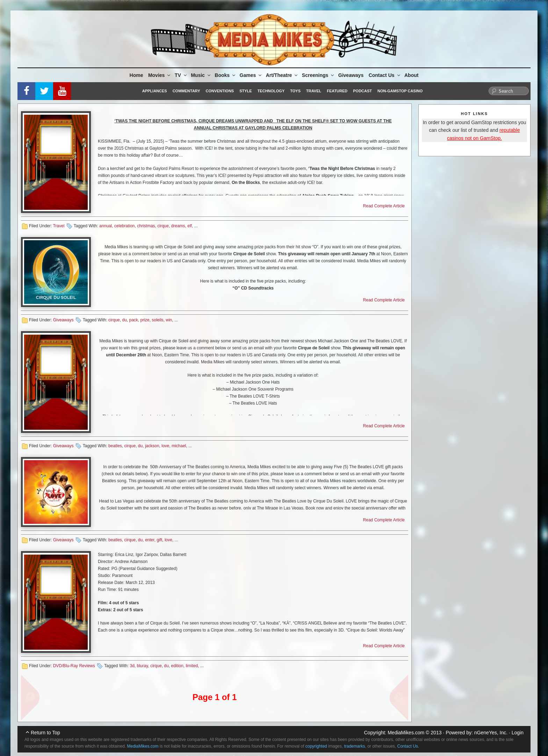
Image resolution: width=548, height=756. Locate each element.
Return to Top (45, 733)
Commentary (186, 91)
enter (150, 540)
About (411, 75)
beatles (115, 446)
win (169, 320)
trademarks (354, 746)
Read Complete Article (384, 206)
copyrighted (316, 746)
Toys (295, 91)
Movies (160, 75)
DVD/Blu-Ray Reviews (74, 666)
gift (159, 540)
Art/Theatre (282, 75)
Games (251, 75)
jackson (152, 446)
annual (106, 226)
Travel (314, 91)
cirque (163, 226)
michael (179, 446)
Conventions (220, 91)
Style (246, 91)
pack (134, 320)
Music (201, 75)
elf (190, 226)
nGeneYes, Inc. (491, 733)
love (165, 446)
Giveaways (351, 75)
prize (145, 320)
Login (518, 733)
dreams (178, 226)
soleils (157, 320)
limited (192, 666)
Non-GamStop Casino (400, 91)
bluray (142, 666)
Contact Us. (408, 746)
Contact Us (385, 75)
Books (225, 75)
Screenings (318, 75)
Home (136, 75)
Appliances (155, 91)
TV (181, 75)
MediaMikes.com (406, 733)
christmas (146, 226)
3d (132, 666)
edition (177, 666)
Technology (271, 91)
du (124, 320)
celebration (125, 226)
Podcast (362, 91)
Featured (337, 91)
